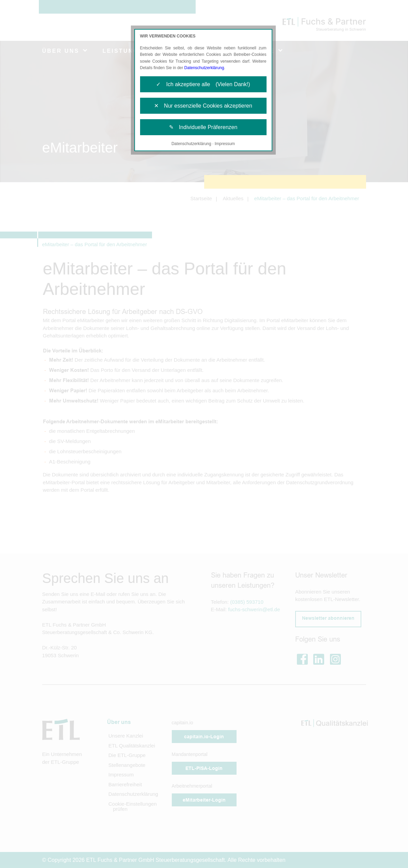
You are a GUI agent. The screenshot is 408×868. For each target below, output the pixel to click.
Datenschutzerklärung (204, 68)
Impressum (225, 144)
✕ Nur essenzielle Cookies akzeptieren (203, 106)
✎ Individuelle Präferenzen (203, 127)
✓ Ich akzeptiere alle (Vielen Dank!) (203, 84)
